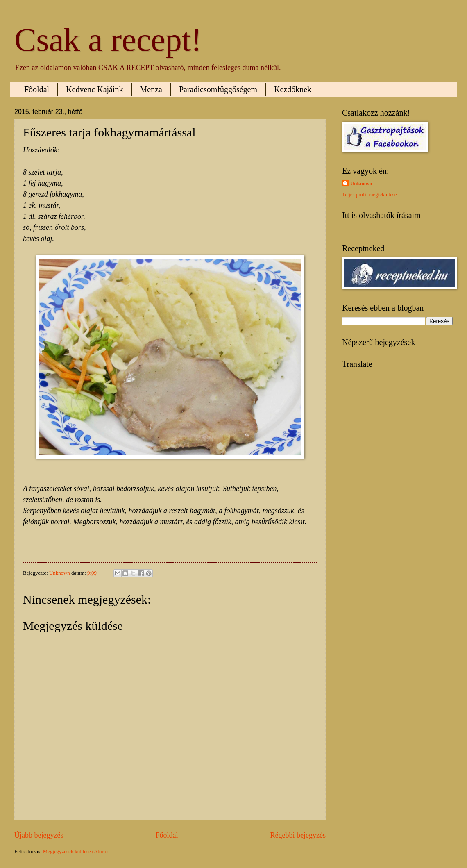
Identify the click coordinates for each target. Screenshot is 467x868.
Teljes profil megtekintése (370, 195)
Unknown (361, 184)
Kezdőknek (293, 89)
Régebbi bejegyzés (298, 835)
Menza (151, 89)
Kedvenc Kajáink (94, 89)
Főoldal (37, 89)
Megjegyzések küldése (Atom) (75, 852)
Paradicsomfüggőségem (218, 89)
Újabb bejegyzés (39, 835)
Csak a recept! (108, 40)
